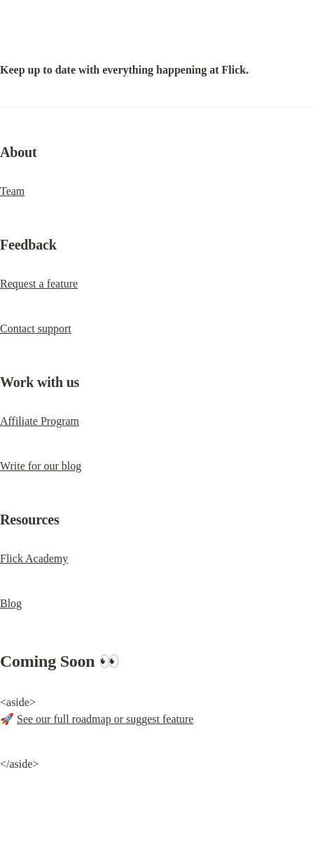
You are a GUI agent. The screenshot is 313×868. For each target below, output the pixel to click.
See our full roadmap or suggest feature (105, 719)
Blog (11, 603)
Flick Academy (34, 558)
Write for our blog (41, 466)
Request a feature (39, 284)
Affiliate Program (40, 421)
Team (12, 191)
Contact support (36, 328)
